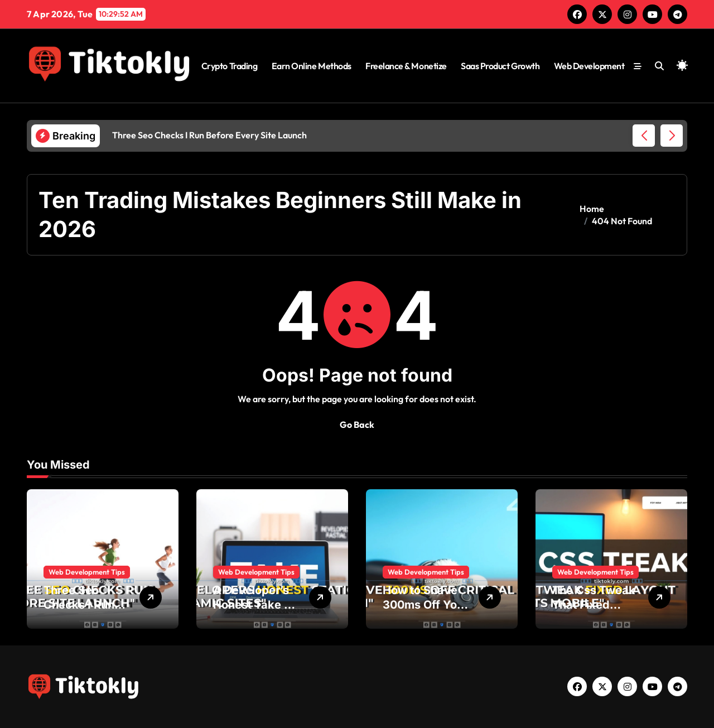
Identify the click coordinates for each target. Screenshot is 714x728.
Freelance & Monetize (406, 66)
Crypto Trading (229, 66)
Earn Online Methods (312, 66)
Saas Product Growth (500, 66)
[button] (672, 136)
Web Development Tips (87, 572)
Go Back (357, 425)
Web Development (589, 66)
